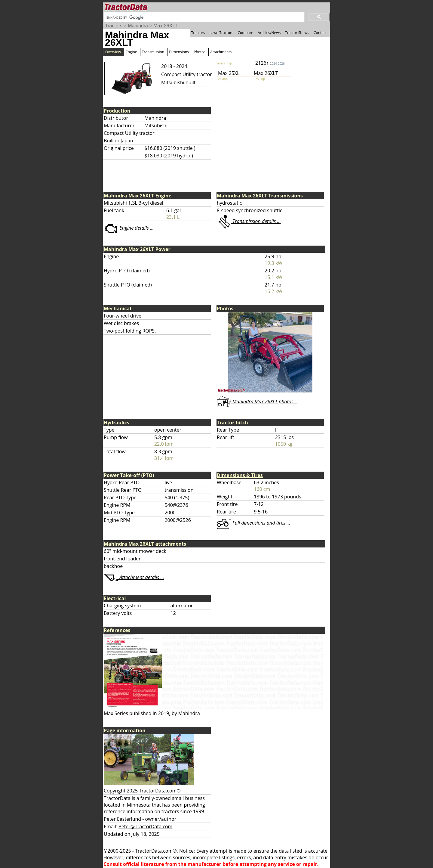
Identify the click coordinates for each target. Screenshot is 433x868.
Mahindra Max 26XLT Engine (138, 196)
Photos (200, 52)
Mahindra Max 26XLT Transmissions (260, 196)
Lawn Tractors (221, 33)
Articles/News (269, 33)
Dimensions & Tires (240, 475)
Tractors (114, 26)
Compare (245, 33)
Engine (131, 52)
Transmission (153, 52)
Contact (320, 33)
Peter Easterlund (122, 819)
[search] (203, 17)
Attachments (221, 52)
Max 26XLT (166, 26)
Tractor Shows (297, 33)
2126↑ (270, 63)
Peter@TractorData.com (145, 826)
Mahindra (138, 26)
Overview (113, 52)
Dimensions (179, 52)
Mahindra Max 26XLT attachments (145, 544)
